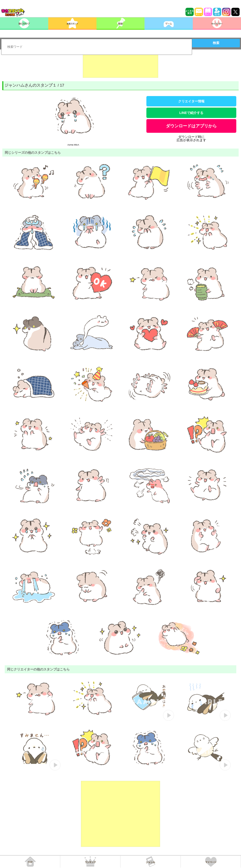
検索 (216, 43)
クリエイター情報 (191, 101)
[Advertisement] (120, 66)
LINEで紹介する (191, 113)
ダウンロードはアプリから (191, 126)
